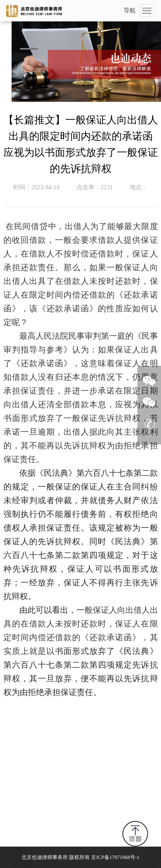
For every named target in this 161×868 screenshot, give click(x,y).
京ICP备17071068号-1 (115, 857)
